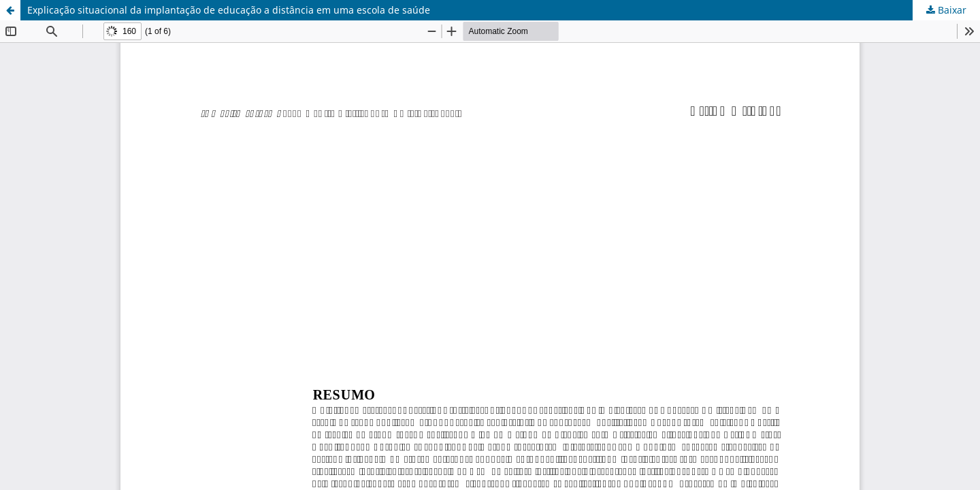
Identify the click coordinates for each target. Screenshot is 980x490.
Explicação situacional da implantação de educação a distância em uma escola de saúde (229, 10)
